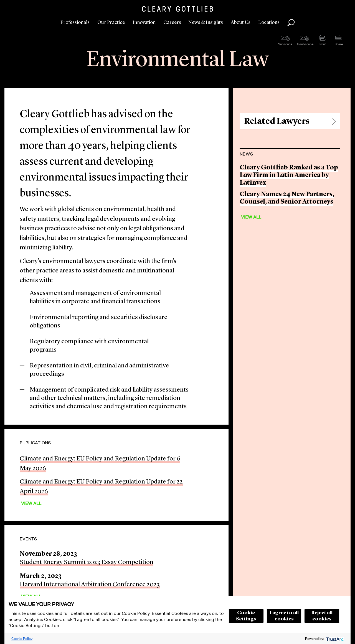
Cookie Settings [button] (246, 616)
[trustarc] (334, 639)
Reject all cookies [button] (322, 616)
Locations (269, 22)
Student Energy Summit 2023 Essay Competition (87, 562)
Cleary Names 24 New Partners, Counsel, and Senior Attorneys (287, 198)
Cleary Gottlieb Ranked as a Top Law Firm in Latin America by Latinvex (289, 176)
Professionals (75, 22)
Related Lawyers (277, 121)
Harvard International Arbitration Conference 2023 (90, 585)
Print (323, 44)
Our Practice (111, 22)
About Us (241, 22)
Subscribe (285, 44)
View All (31, 503)
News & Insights (206, 22)
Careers (172, 22)
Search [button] (291, 23)
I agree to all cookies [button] (284, 616)
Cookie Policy (22, 639)
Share (339, 44)
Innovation (144, 22)
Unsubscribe (305, 44)
